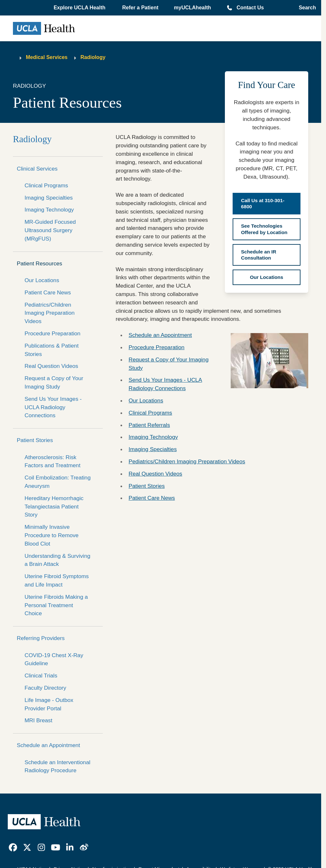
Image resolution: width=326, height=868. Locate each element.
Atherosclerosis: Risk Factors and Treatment (53, 461)
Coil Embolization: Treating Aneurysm (58, 482)
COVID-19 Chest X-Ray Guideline (54, 659)
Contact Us (250, 8)
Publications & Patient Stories (52, 350)
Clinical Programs (46, 185)
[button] (80, 8)
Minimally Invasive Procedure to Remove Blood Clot (52, 535)
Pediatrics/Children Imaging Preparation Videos (50, 313)
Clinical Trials (41, 676)
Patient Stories (35, 440)
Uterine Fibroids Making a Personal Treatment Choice (56, 605)
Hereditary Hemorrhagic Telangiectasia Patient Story (54, 507)
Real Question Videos (51, 366)
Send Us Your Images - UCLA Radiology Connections (53, 407)
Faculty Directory (45, 688)
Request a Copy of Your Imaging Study (54, 382)
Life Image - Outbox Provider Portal (49, 704)
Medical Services (47, 57)
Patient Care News (48, 292)
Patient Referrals (149, 425)
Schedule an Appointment (48, 745)
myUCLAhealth (192, 8)
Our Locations (42, 280)
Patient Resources (39, 263)
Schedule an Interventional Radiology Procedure (58, 766)
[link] (13, 847)
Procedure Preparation (53, 333)
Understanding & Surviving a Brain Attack (58, 560)
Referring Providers (41, 638)
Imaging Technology (49, 210)
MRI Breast (38, 720)
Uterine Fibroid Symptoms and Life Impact (57, 580)
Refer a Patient (140, 8)
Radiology (93, 57)
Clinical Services (37, 169)
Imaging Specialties (49, 198)
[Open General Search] (305, 8)
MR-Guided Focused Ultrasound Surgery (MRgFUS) (50, 230)
